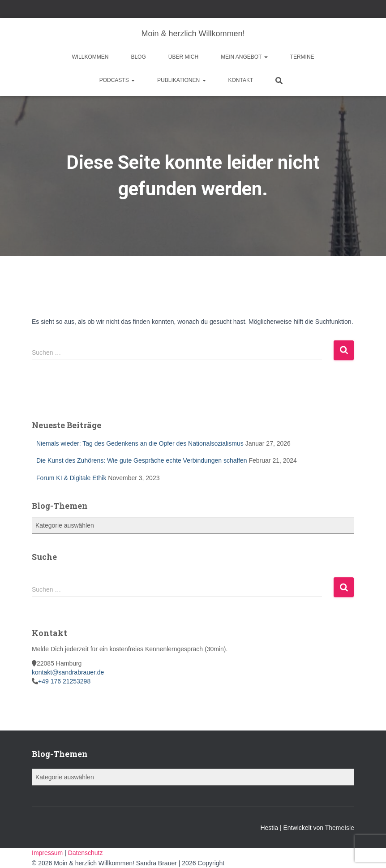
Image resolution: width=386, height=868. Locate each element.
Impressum (48, 853)
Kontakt (241, 80)
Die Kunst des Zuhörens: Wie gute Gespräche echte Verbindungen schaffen (142, 460)
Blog (138, 57)
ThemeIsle (340, 828)
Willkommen (90, 57)
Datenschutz (86, 853)
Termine (302, 57)
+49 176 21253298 (64, 681)
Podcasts (117, 80)
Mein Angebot (244, 57)
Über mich (183, 57)
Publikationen (181, 80)
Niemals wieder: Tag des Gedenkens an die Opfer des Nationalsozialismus (140, 443)
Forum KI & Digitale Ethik (71, 478)
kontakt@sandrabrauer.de (68, 672)
